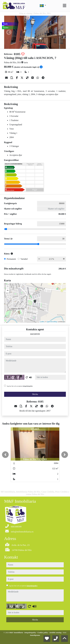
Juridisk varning (56, 633)
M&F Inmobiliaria (16, 633)
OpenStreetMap (52, 322)
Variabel (24, 259)
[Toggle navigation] (65, 6)
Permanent (11, 259)
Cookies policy (43, 633)
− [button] (8, 291)
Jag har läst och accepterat (20, 386)
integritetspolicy (28, 386)
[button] (5, 455)
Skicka (35, 394)
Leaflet (42, 322)
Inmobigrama (35, 635)
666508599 (35, 334)
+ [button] (8, 287)
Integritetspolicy (30, 633)
